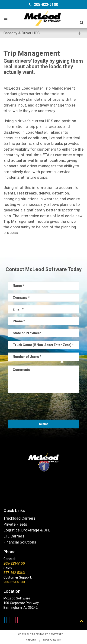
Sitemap (31, 641)
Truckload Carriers (19, 518)
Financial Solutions (20, 542)
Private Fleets (15, 524)
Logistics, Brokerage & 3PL (27, 530)
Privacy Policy (52, 641)
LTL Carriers (14, 536)
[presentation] (44, 406)
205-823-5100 (46, 5)
